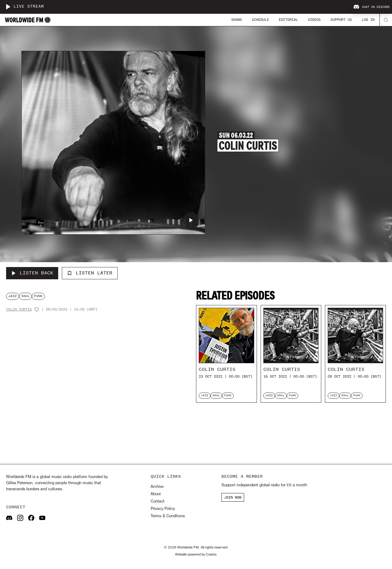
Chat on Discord (371, 7)
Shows (237, 20)
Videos (314, 20)
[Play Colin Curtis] (191, 220)
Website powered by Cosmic (196, 555)
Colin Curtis (19, 309)
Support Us (341, 20)
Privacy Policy (163, 509)
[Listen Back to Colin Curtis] (32, 273)
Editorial (288, 20)
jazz (13, 296)
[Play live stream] (8, 7)
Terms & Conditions (168, 516)
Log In (368, 20)
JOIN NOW (233, 497)
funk (38, 296)
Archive (157, 487)
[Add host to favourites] (37, 310)
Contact (158, 501)
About (156, 494)
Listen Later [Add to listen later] (90, 273)
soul (25, 296)
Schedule (260, 20)
